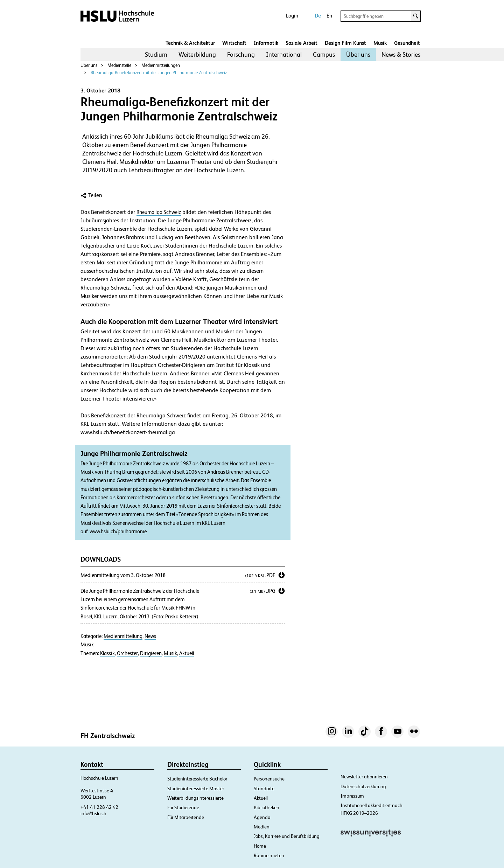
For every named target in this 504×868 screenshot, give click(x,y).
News (150, 636)
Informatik (266, 43)
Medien (262, 827)
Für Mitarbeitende (186, 817)
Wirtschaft (234, 43)
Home (260, 846)
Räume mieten (269, 855)
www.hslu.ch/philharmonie (118, 532)
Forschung (241, 54)
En (329, 16)
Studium (156, 54)
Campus (324, 54)
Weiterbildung (197, 54)
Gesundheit (407, 43)
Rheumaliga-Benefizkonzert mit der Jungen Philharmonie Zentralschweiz (159, 73)
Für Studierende (183, 807)
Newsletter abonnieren (364, 777)
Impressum (352, 796)
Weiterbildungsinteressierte (195, 798)
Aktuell (187, 653)
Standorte (264, 789)
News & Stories (401, 54)
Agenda (262, 817)
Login (292, 16)
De (318, 16)
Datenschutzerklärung (363, 786)
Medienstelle (119, 65)
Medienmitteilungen (161, 65)
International (284, 54)
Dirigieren (151, 653)
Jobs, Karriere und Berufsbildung (287, 836)
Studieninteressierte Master (196, 789)
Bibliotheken (267, 807)
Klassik (107, 653)
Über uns (358, 54)
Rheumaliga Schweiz (159, 212)
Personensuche (269, 779)
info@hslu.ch (93, 813)
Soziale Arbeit (302, 43)
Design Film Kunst (345, 43)
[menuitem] (156, 55)
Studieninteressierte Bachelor (197, 779)
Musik (380, 43)
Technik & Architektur (190, 43)
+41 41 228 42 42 (99, 807)
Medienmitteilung (123, 636)
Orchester (127, 653)
